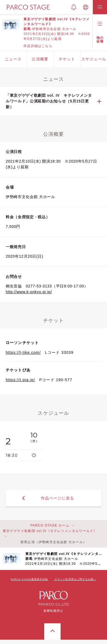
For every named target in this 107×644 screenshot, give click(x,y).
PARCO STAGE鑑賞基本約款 (29, 579)
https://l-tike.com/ (23, 352)
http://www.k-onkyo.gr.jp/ (29, 292)
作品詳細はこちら (38, 46)
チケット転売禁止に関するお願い (75, 579)
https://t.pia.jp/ (20, 380)
